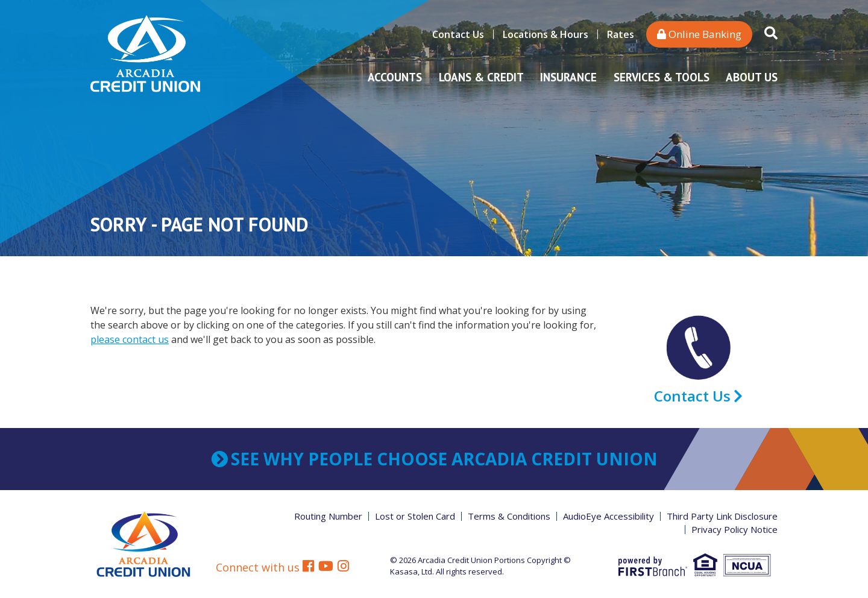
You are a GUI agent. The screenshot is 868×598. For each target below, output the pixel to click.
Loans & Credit (481, 77)
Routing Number (328, 516)
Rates (621, 34)
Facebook (308, 568)
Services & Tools (662, 77)
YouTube (326, 568)
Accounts (395, 77)
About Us (752, 77)
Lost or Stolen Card (415, 516)
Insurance (568, 77)
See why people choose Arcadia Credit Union (444, 459)
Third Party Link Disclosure (722, 516)
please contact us (130, 339)
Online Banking (699, 34)
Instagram (343, 568)
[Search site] (771, 34)
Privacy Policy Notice (734, 529)
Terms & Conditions (509, 516)
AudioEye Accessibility (609, 516)
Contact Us (458, 34)
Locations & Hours (546, 34)
